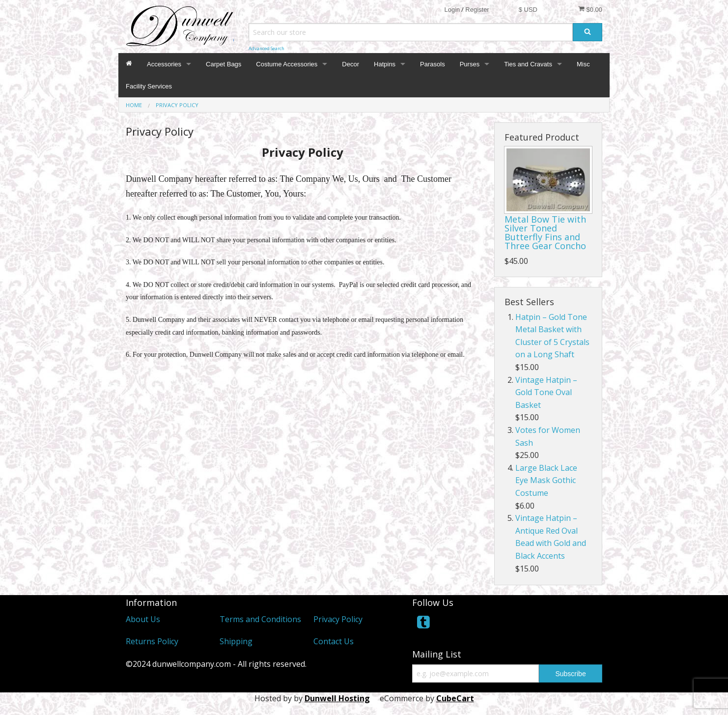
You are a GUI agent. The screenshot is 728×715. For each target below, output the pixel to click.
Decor (350, 64)
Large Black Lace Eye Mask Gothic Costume (546, 480)
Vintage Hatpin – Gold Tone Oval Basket (546, 392)
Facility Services (149, 86)
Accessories (164, 64)
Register (477, 10)
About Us (143, 619)
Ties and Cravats (528, 64)
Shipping (236, 641)
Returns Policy (152, 641)
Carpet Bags (224, 64)
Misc (583, 64)
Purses (470, 64)
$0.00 (590, 9)
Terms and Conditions (260, 619)
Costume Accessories (287, 64)
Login (452, 10)
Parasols (433, 64)
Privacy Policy (338, 619)
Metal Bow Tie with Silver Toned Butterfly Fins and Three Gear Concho (545, 232)
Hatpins (385, 64)
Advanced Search (266, 48)
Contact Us (334, 641)
